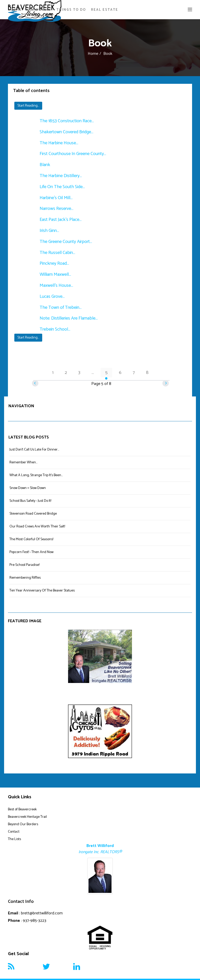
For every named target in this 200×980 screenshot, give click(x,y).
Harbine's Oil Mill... (56, 198)
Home (16, 10)
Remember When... (23, 462)
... (93, 373)
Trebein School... (55, 329)
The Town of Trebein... (61, 308)
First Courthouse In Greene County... (73, 154)
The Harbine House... (59, 143)
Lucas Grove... (52, 297)
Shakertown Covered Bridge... (66, 132)
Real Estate (105, 10)
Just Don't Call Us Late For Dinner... (34, 450)
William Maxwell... (55, 274)
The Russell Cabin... (57, 253)
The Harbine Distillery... (61, 176)
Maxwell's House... (56, 285)
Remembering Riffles (25, 578)
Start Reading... (28, 106)
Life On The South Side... (62, 187)
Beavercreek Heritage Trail (27, 817)
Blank (45, 165)
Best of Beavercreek (22, 809)
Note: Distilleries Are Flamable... (69, 318)
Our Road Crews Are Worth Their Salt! (37, 527)
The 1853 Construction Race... (67, 121)
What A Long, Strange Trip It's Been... (36, 475)
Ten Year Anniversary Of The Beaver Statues (42, 591)
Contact (14, 832)
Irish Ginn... (49, 231)
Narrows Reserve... (57, 209)
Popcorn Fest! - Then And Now (31, 552)
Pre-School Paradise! (24, 565)
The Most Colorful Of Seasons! (31, 539)
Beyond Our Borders (23, 824)
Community (39, 10)
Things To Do (71, 10)
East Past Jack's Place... (61, 220)
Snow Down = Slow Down (28, 488)
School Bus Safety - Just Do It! (30, 501)
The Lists (14, 839)
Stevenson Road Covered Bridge (33, 514)
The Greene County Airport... (66, 242)
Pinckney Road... (54, 263)
